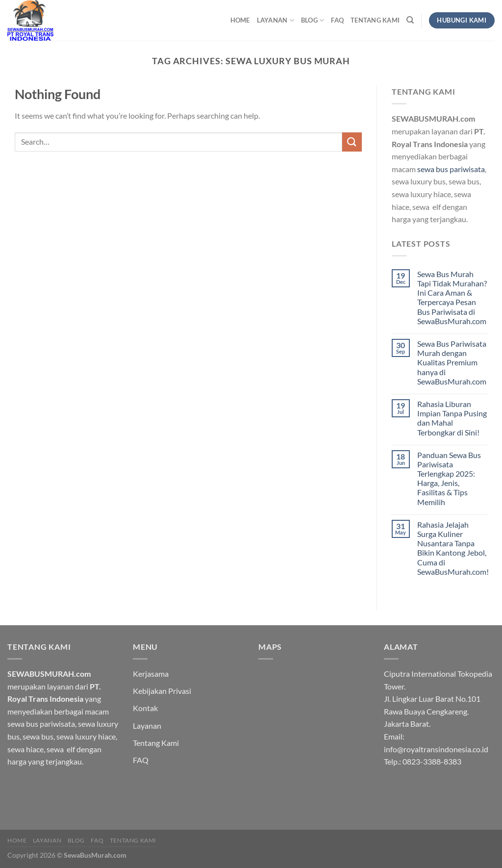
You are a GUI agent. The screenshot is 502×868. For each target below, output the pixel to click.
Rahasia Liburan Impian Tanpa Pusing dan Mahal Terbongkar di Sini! (452, 418)
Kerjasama (151, 674)
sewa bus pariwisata (451, 169)
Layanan (276, 20)
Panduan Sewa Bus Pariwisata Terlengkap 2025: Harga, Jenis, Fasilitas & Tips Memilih (449, 478)
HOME (240, 20)
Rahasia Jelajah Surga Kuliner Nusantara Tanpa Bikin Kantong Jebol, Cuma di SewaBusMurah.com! (453, 548)
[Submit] (352, 142)
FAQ (337, 20)
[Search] (410, 20)
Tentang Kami (375, 20)
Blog (313, 20)
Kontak (145, 708)
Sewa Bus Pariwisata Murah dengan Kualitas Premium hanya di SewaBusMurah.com (452, 362)
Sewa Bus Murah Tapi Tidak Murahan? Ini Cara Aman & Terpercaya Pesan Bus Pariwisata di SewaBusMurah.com (452, 297)
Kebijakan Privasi (162, 691)
